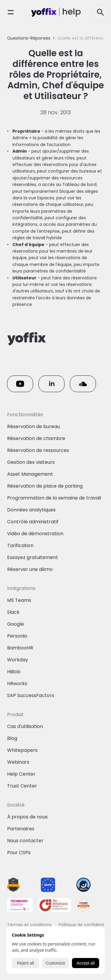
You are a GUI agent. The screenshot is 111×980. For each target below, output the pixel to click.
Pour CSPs (19, 853)
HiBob (14, 672)
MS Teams (19, 600)
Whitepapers (22, 750)
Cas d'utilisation (25, 726)
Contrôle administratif (33, 522)
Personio (17, 636)
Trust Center (22, 786)
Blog (12, 738)
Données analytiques (31, 510)
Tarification (20, 545)
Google (16, 624)
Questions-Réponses (29, 38)
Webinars (18, 762)
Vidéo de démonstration (35, 534)
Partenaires (21, 829)
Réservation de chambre (36, 438)
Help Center (21, 774)
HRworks (17, 684)
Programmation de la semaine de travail (54, 498)
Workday (18, 660)
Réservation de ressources (38, 450)
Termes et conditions (29, 925)
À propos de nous (27, 817)
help (71, 12)
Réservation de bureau (33, 426)
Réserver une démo (30, 569)
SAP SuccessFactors (31, 695)
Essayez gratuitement (33, 557)
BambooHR (20, 648)
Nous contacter (25, 841)
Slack (13, 612)
